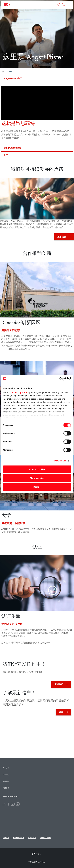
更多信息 (62, 237)
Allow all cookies (37, 469)
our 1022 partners (20, 392)
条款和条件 (32, 838)
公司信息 (6, 838)
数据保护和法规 (19, 838)
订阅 (61, 712)
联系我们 (59, 684)
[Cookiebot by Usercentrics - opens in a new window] (59, 379)
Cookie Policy (45, 838)
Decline (37, 487)
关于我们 (6, 768)
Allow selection (37, 478)
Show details (60, 461)
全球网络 (6, 781)
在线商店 (6, 788)
